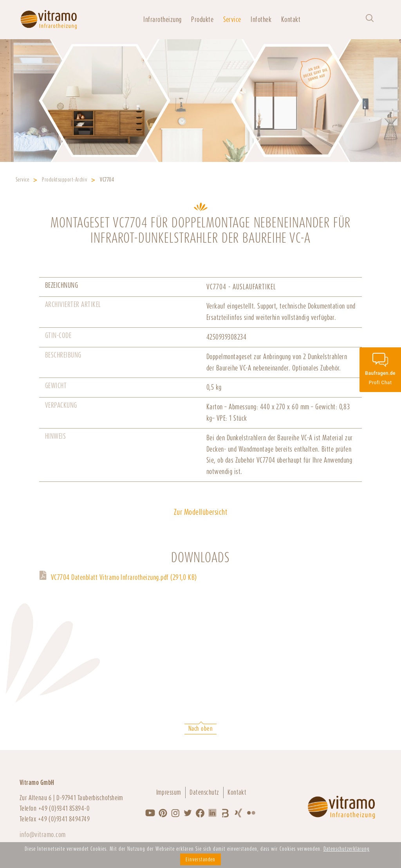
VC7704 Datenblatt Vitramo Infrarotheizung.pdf (124, 577)
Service (232, 19)
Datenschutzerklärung (347, 849)
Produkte (202, 19)
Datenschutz (204, 792)
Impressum (169, 792)
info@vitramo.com (43, 834)
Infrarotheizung (162, 19)
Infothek (261, 19)
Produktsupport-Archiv (64, 180)
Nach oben (200, 729)
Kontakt (291, 19)
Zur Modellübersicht (200, 512)
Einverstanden (200, 859)
